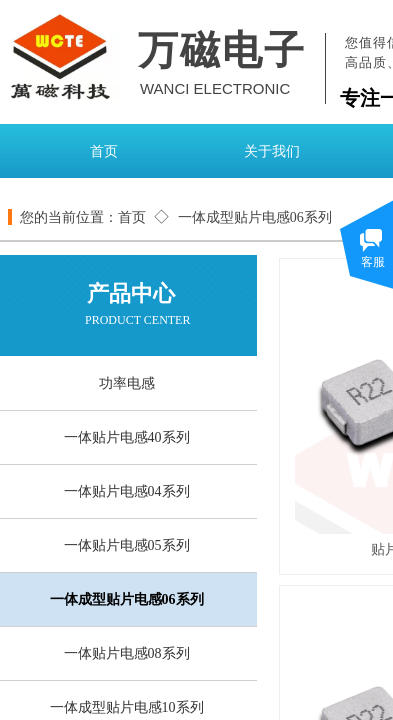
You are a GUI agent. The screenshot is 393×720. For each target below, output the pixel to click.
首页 (104, 151)
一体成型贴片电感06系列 (255, 217)
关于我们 (272, 151)
